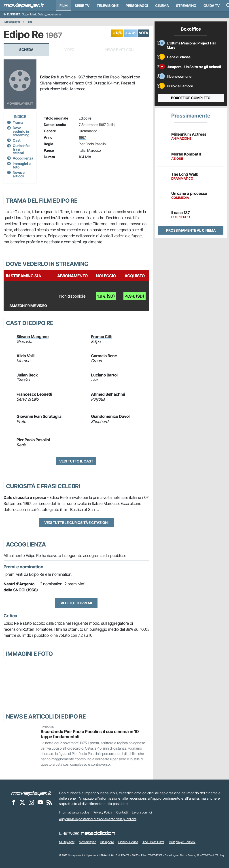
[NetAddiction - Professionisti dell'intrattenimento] (98, 833)
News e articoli (19, 174)
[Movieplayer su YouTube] (40, 802)
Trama (18, 122)
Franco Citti (102, 337)
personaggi (137, 6)
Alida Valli (25, 356)
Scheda (26, 50)
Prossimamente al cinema (191, 230)
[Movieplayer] (31, 793)
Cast (17, 140)
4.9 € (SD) (135, 296)
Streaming (186, 6)
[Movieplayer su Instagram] (31, 802)
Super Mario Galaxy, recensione (42, 14)
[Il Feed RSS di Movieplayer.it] (49, 802)
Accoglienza (23, 158)
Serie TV (82, 6)
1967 (82, 137)
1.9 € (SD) (106, 296)
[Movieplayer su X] (22, 802)
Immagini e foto (22, 165)
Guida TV (212, 6)
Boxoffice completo (191, 98)
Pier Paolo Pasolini (93, 144)
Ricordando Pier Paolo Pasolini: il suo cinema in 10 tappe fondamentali (90, 734)
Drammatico (88, 131)
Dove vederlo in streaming (21, 131)
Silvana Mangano (33, 337)
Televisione (108, 6)
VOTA (143, 33)
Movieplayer (12, 22)
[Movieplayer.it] (24, 6)
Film (64, 6)
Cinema (162, 6)
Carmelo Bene (104, 356)
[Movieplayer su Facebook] (13, 802)
